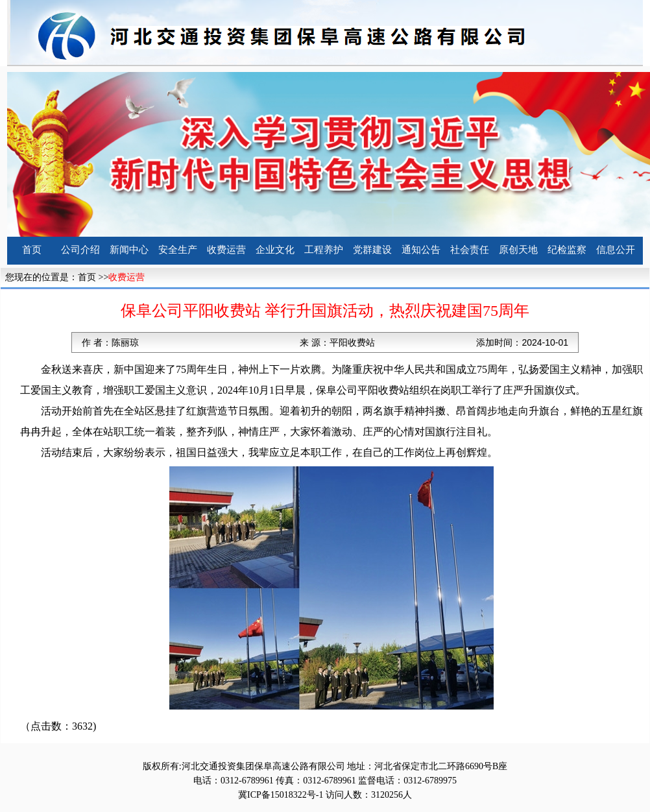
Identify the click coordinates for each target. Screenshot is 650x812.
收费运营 (226, 250)
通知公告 (421, 250)
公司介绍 (80, 250)
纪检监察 (567, 250)
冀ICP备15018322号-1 (281, 795)
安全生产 (178, 250)
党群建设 (372, 250)
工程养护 (324, 250)
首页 (32, 250)
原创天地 (518, 250)
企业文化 (275, 250)
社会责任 (470, 250)
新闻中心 (129, 250)
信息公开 (616, 250)
